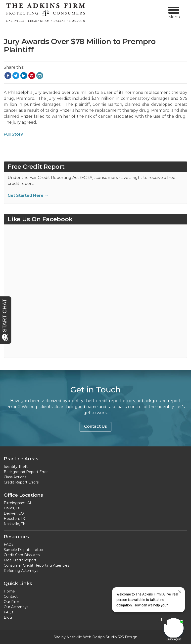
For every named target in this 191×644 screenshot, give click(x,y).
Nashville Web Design (86, 637)
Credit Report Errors (21, 482)
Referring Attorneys (21, 571)
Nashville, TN (15, 524)
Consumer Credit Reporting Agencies (36, 565)
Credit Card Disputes (22, 555)
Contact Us (95, 426)
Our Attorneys (16, 607)
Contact (11, 596)
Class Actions (15, 477)
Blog (8, 617)
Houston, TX (14, 519)
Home (9, 591)
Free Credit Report (20, 560)
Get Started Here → (28, 195)
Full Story (13, 134)
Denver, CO (14, 513)
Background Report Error (26, 472)
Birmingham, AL (18, 503)
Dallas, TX (12, 508)
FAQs (8, 544)
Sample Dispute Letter (24, 550)
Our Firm (11, 602)
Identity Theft (16, 467)
